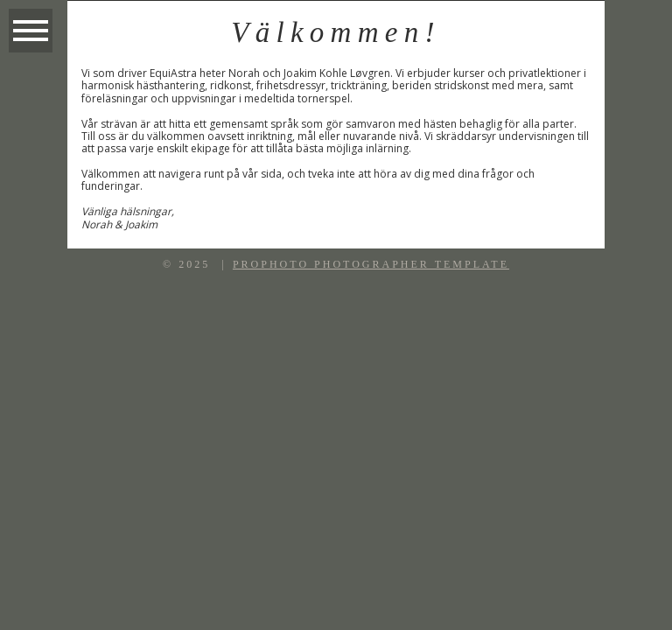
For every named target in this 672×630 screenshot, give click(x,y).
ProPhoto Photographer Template (371, 264)
